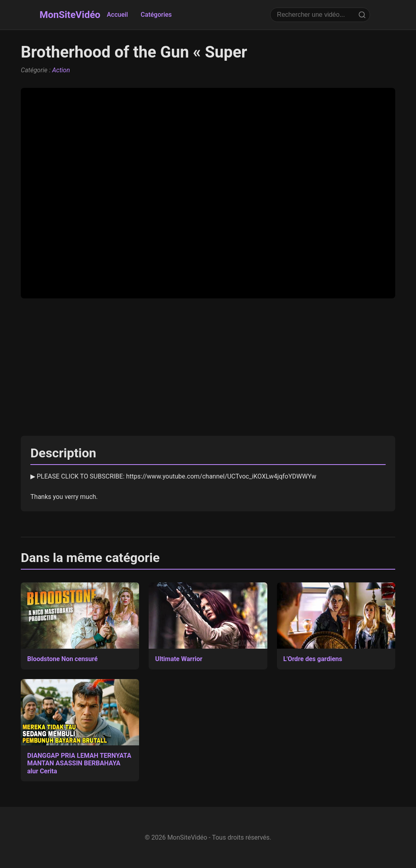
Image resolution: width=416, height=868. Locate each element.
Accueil (117, 15)
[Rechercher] (362, 15)
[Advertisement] (208, 367)
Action (61, 70)
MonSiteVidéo (70, 15)
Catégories (156, 15)
